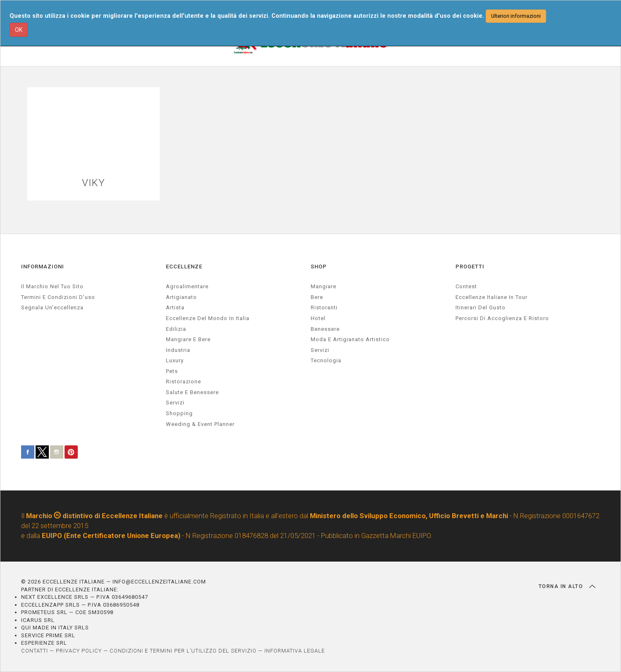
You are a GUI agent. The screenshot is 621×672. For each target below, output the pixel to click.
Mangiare (324, 286)
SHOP (319, 267)
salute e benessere (192, 392)
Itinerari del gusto (481, 307)
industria (178, 350)
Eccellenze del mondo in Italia (208, 318)
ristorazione (183, 381)
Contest (466, 286)
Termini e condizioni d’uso (58, 297)
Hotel (318, 318)
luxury (175, 360)
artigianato (181, 297)
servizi (175, 403)
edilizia (176, 329)
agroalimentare (187, 286)
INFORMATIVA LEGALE (295, 651)
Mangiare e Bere (188, 339)
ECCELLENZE (184, 267)
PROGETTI (470, 267)
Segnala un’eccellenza (52, 307)
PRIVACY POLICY (79, 651)
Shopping (179, 413)
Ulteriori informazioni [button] (516, 16)
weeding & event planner (200, 424)
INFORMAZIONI (43, 267)
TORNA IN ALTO (567, 586)
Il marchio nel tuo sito (52, 286)
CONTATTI (35, 651)
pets (172, 371)
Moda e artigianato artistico (350, 339)
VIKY (94, 183)
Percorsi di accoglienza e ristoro (502, 318)
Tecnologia (326, 360)
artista (175, 307)
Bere (317, 297)
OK (19, 30)
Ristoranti (324, 307)
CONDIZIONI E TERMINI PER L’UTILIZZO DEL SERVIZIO (183, 651)
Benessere (325, 329)
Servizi (320, 350)
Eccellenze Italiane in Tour (492, 297)
